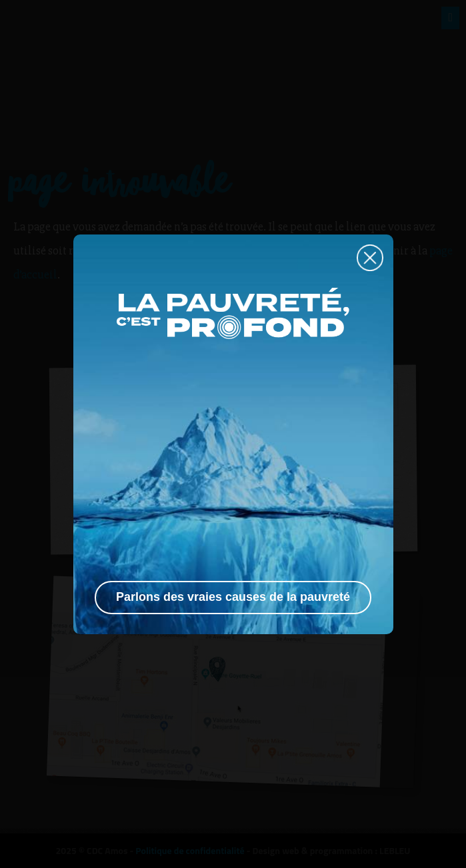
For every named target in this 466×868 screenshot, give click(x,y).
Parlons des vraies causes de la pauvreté (233, 597)
